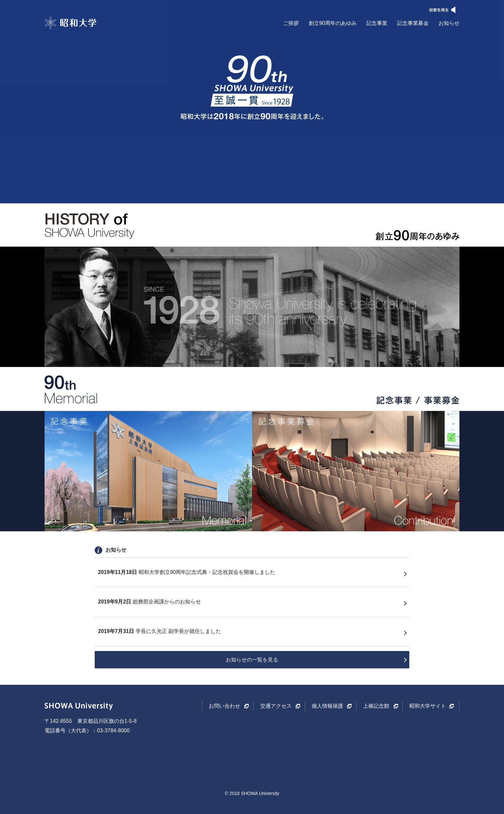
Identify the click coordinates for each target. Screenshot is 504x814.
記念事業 (377, 23)
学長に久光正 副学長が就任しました (159, 631)
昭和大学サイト (428, 706)
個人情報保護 (327, 706)
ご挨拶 (291, 23)
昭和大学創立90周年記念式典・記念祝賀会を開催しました (187, 572)
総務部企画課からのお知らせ (149, 602)
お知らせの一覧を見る (252, 660)
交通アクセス (276, 706)
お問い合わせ (224, 706)
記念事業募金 (413, 23)
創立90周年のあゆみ (333, 23)
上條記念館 (376, 706)
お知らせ (449, 23)
